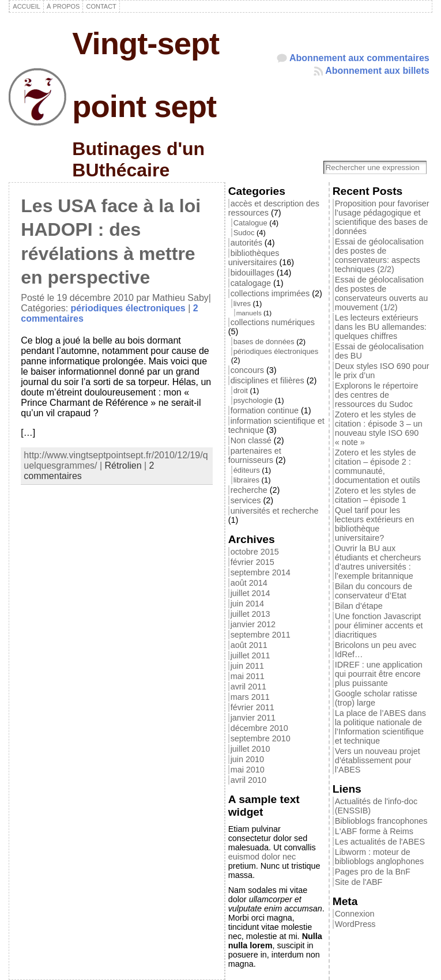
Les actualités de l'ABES (380, 842)
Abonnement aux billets (377, 71)
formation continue (265, 410)
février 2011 (252, 707)
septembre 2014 (261, 572)
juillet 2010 (250, 749)
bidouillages (252, 273)
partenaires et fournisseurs (255, 455)
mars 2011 (250, 697)
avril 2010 (248, 780)
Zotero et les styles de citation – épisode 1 (376, 495)
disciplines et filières (267, 380)
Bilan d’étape (359, 606)
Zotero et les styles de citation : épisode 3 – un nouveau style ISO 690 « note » (379, 428)
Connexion (355, 914)
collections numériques (273, 322)
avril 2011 (248, 687)
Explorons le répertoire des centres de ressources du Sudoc (377, 395)
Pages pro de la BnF (373, 872)
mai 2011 (248, 676)
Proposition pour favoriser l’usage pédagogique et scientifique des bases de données (382, 217)
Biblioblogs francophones (381, 821)
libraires (246, 480)
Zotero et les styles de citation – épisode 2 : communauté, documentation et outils (378, 466)
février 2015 (252, 562)
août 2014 (249, 583)
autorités (246, 243)
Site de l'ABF (359, 882)
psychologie (253, 400)
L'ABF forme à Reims (374, 831)
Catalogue (250, 223)
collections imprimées (270, 293)
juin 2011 (247, 666)
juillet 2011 (250, 655)
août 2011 (249, 645)
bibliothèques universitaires (254, 258)
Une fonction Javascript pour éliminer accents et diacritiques (379, 625)
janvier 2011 (253, 718)
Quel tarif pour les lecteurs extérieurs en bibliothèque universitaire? (375, 524)
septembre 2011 (261, 635)
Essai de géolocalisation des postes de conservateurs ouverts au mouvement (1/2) (382, 293)
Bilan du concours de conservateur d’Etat (374, 591)
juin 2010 (247, 759)
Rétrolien (123, 465)
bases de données (264, 342)
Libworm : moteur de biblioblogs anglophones (379, 857)
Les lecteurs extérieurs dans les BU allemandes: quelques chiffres (381, 327)
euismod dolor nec (262, 857)
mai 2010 (248, 770)
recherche (249, 490)
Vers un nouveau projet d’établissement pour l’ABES (378, 760)
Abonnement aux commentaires (359, 58)
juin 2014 (247, 604)
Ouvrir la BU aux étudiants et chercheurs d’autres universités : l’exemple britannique (378, 562)
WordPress (355, 924)
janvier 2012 (253, 624)
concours (247, 370)
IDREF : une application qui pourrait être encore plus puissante (379, 674)
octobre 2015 (255, 552)
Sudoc (244, 233)
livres (242, 304)
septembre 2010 (261, 738)
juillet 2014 (250, 593)
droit (241, 391)
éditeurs (247, 470)
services (246, 500)
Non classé (251, 440)
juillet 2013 (250, 614)
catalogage (251, 283)
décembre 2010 (259, 728)
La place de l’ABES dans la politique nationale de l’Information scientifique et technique (380, 727)
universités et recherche (275, 511)
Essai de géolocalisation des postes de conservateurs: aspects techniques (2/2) (379, 255)
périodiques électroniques (128, 308)
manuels (249, 313)
